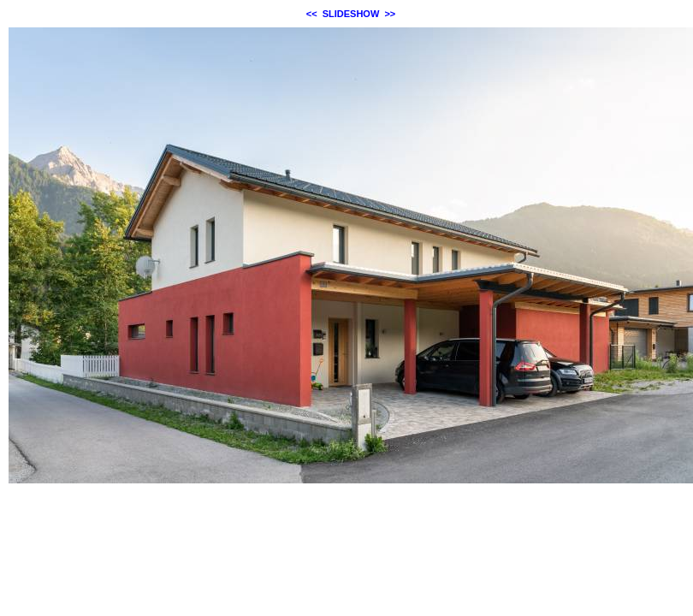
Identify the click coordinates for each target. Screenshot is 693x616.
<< (312, 14)
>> (390, 14)
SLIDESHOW (351, 14)
